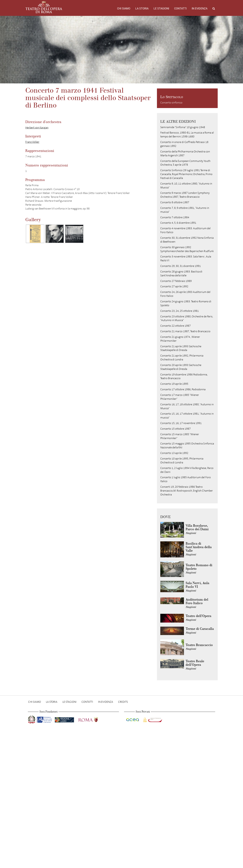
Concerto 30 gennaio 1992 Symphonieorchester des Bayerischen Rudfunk (187, 249)
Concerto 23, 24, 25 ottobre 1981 (180, 311)
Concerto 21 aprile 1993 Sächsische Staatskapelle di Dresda (181, 348)
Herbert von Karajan (37, 128)
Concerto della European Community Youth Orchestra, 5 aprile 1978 (185, 163)
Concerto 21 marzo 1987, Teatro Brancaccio (185, 331)
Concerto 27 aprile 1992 (174, 286)
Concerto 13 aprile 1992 (174, 453)
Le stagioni (161, 9)
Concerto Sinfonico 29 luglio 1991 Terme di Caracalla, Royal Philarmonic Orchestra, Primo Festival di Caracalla (186, 174)
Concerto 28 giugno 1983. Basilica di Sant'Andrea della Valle (181, 273)
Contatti (180, 9)
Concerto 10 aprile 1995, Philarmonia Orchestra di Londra (182, 461)
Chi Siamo (124, 9)
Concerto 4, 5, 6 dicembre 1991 (178, 223)
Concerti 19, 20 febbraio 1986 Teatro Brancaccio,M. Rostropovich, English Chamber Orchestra (187, 491)
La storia (142, 9)
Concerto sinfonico (171, 103)
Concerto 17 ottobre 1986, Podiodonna (183, 389)
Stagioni (191, 533)
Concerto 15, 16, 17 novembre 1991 (181, 423)
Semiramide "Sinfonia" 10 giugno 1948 (183, 127)
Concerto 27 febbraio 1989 (176, 281)
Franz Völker (32, 142)
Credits (123, 702)
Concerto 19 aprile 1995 (174, 384)
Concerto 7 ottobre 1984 (175, 217)
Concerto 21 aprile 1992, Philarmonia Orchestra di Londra (182, 358)
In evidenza (200, 9)
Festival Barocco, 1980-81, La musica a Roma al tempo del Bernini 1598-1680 (187, 135)
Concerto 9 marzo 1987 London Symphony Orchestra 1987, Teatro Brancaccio (185, 195)
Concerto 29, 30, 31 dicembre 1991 (181, 266)
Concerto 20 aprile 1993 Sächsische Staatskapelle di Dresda (181, 367)
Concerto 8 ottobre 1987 (175, 202)
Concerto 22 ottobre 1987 (175, 326)
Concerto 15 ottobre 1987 (175, 429)
